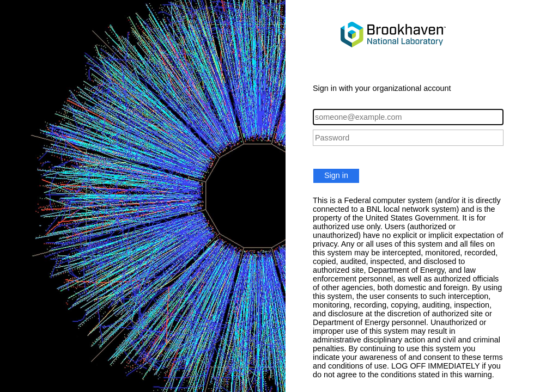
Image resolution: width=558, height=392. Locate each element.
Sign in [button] (336, 175)
